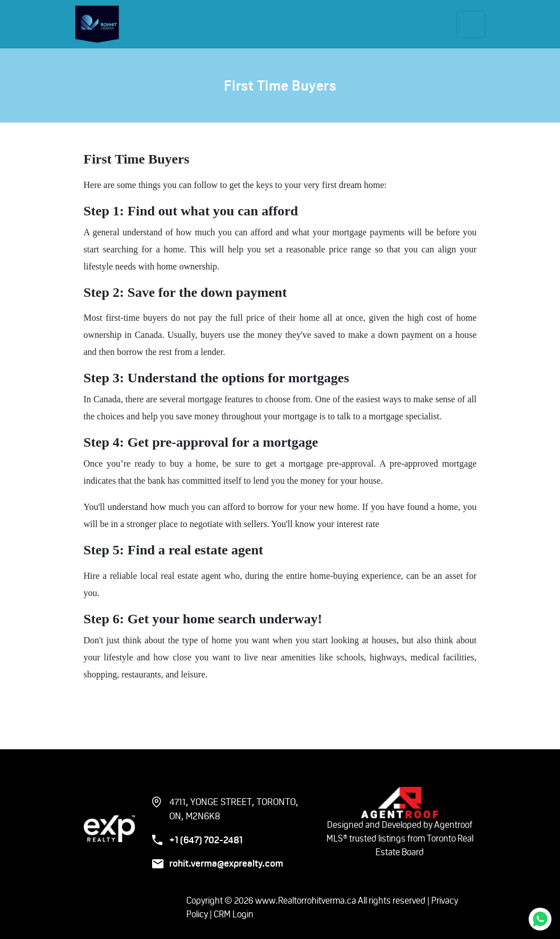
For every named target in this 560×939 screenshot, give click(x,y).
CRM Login (234, 914)
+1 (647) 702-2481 (206, 840)
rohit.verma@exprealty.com (226, 864)
